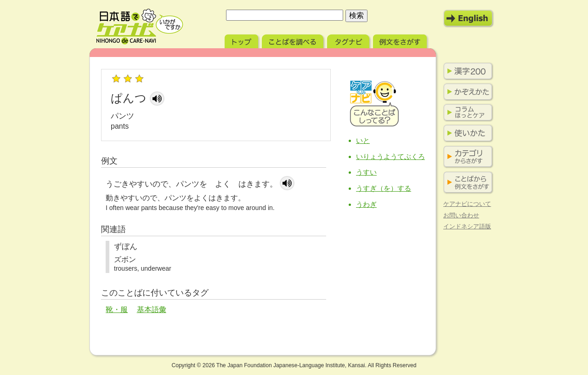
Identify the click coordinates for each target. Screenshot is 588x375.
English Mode (469, 18)
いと (363, 140)
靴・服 (117, 310)
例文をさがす (401, 40)
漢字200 (466, 71)
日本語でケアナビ (140, 27)
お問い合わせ (461, 215)
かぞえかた (466, 92)
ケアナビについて (467, 204)
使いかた (466, 133)
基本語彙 (152, 310)
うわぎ (366, 204)
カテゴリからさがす (466, 157)
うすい (366, 172)
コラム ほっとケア (466, 113)
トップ (242, 40)
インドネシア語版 (467, 226)
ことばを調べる (294, 40)
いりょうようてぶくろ (390, 156)
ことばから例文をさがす (466, 183)
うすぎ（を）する (384, 188)
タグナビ (349, 40)
